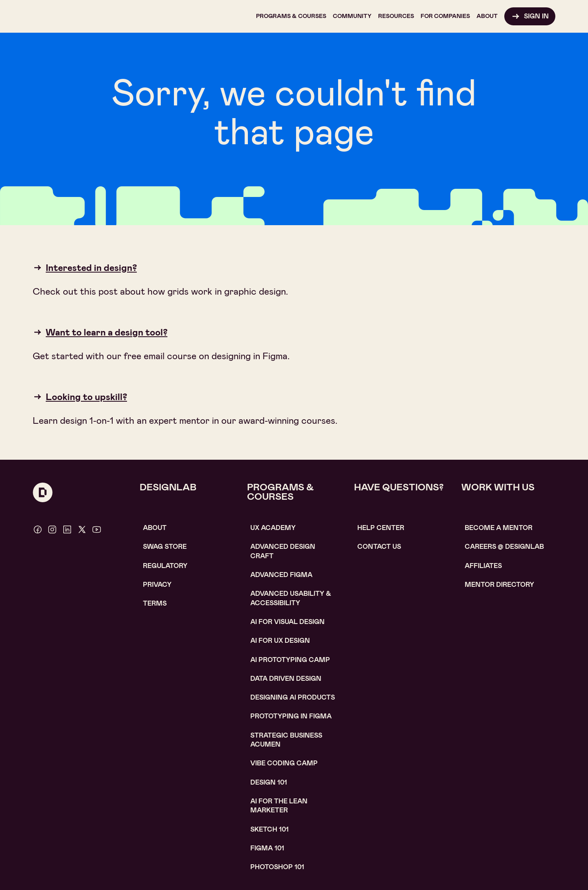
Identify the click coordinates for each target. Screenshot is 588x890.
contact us (379, 547)
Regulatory (165, 566)
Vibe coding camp (284, 763)
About (155, 528)
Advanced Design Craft (283, 551)
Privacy (157, 585)
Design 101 (269, 782)
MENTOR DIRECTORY (499, 585)
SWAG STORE (165, 547)
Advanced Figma (281, 575)
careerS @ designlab (504, 547)
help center (381, 528)
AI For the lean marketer (279, 806)
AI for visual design (287, 622)
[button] (291, 16)
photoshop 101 (277, 867)
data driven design (286, 679)
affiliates (483, 566)
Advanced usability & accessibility (291, 598)
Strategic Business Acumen (286, 740)
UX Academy (273, 528)
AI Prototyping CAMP (290, 660)
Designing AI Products (293, 697)
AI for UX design (280, 641)
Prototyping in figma (291, 716)
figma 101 (267, 848)
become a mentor (499, 528)
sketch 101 (269, 829)
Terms (155, 603)
